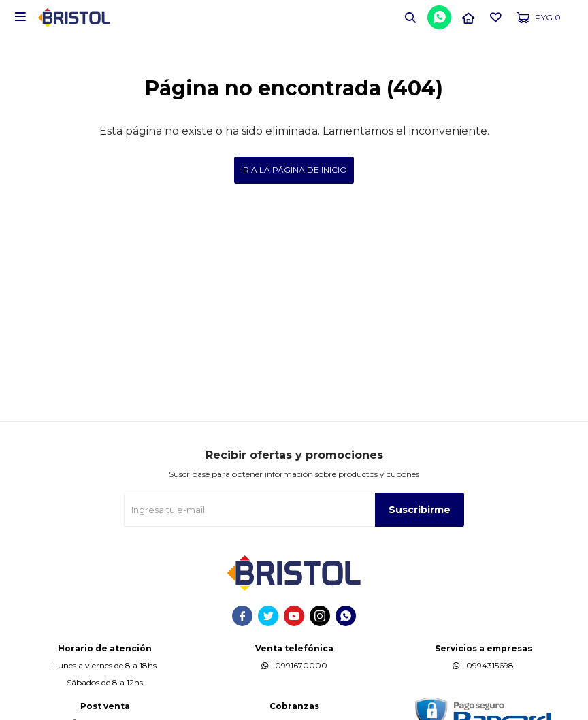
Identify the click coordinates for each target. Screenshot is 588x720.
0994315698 (490, 665)
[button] (410, 17)
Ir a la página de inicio (294, 170)
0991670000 (301, 665)
